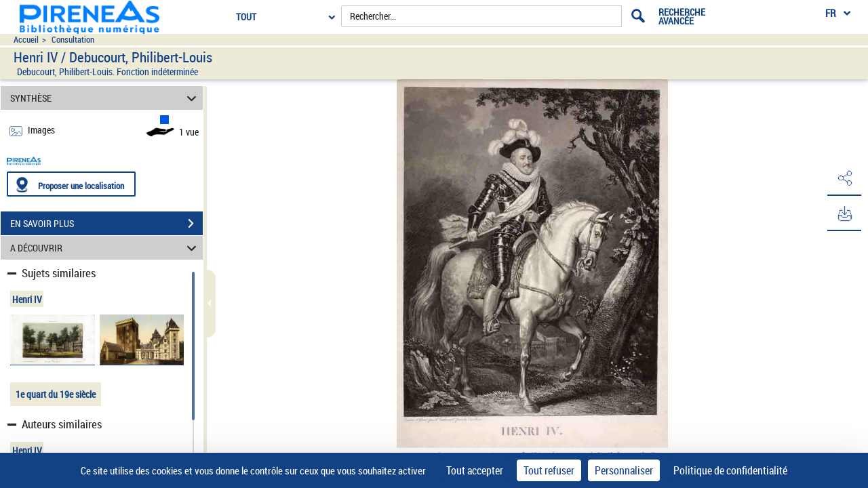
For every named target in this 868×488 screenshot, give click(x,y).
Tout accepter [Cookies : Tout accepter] (475, 470)
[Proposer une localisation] (71, 184)
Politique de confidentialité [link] (730, 470)
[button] (844, 178)
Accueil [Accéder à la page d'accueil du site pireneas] (26, 40)
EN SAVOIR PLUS (106, 224)
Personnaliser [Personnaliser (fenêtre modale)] (624, 470)
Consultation (73, 40)
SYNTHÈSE (105, 98)
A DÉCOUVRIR (105, 248)
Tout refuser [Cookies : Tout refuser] (549, 470)
